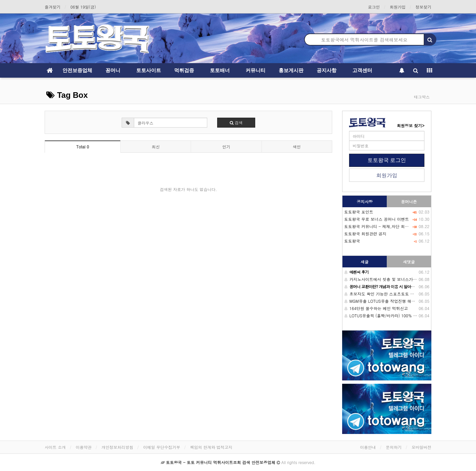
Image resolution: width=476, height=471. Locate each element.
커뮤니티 (256, 70)
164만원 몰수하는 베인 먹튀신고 (376, 308)
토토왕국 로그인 (387, 160)
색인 (297, 147)
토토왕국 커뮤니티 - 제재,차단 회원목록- (382, 226)
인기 (226, 147)
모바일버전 (421, 447)
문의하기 (394, 447)
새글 (365, 262)
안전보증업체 (77, 70)
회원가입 (398, 7)
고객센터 (362, 70)
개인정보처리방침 (117, 447)
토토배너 (220, 70)
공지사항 (327, 70)
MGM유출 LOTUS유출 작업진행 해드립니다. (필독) (393, 301)
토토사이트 (149, 70)
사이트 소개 (55, 447)
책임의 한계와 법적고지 (211, 447)
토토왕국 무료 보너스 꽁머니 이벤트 (377, 219)
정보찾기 (423, 7)
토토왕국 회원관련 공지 (365, 234)
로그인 (374, 7)
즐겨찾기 (53, 7)
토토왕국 (352, 241)
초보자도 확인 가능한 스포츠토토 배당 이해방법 (390, 294)
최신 (156, 147)
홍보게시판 (291, 70)
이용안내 (368, 447)
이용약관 (84, 447)
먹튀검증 (184, 70)
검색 (236, 122)
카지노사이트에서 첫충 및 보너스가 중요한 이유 (390, 279)
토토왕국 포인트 (359, 212)
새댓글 (409, 262)
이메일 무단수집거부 (162, 447)
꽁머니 (113, 70)
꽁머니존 (409, 201)
